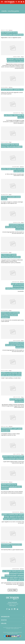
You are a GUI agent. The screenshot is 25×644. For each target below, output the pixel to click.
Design (22, 57)
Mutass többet (12, 590)
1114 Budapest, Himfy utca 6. (13, 604)
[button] (16, 2)
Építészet (11, 30)
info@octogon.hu (13, 606)
